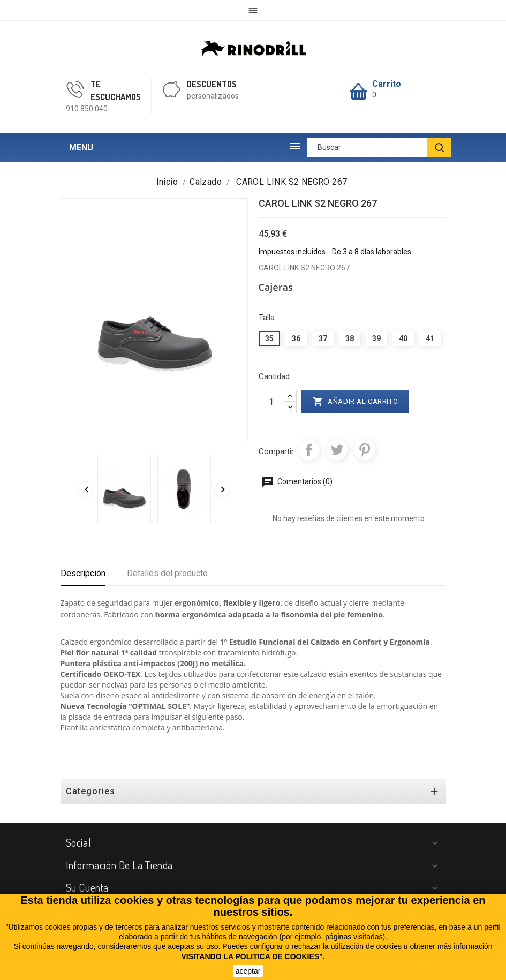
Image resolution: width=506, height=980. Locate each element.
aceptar (248, 971)
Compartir (309, 450)
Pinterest (365, 450)
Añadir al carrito (356, 402)
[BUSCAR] (439, 148)
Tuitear (337, 450)
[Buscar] (379, 148)
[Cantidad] (271, 402)
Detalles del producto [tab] (167, 573)
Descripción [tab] (83, 573)
